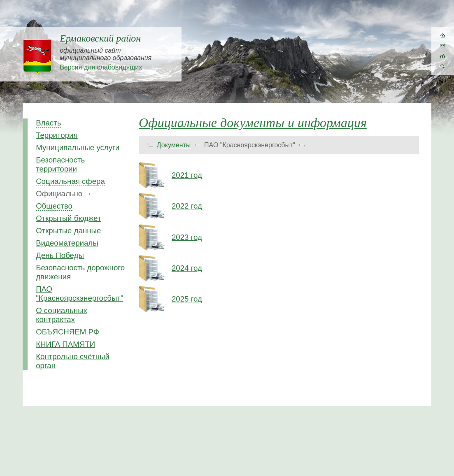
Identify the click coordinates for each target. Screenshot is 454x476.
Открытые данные (68, 231)
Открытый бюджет (69, 218)
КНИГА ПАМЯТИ (65, 344)
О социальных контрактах (62, 315)
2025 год (187, 299)
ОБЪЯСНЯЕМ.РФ (68, 332)
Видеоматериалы (67, 243)
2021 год (187, 175)
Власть (48, 123)
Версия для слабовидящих (101, 67)
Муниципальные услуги (78, 147)
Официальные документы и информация (253, 123)
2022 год (187, 206)
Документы (174, 145)
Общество (54, 206)
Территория (57, 135)
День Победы (60, 255)
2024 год (187, 268)
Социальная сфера (70, 181)
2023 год (187, 237)
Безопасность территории (60, 164)
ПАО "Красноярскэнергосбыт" (79, 294)
